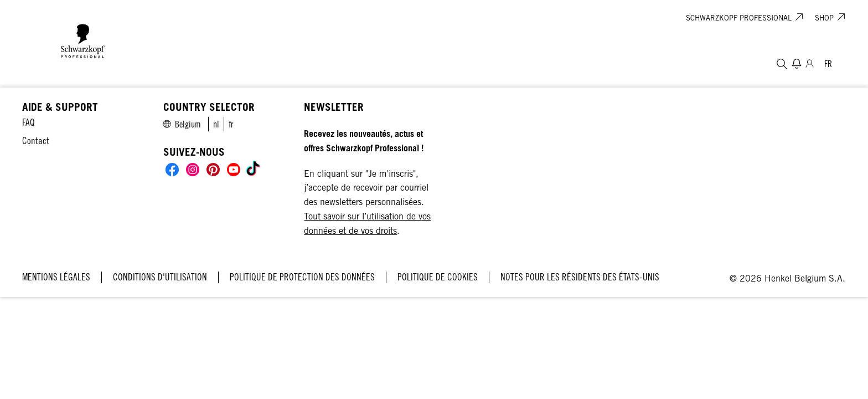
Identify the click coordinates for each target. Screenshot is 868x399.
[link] (216, 124)
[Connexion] (810, 64)
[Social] (172, 170)
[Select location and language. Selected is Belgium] (828, 64)
